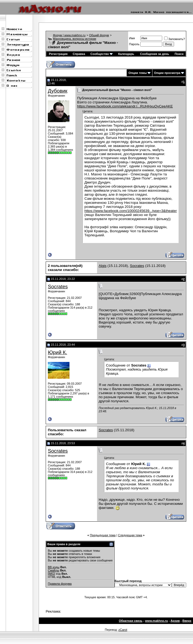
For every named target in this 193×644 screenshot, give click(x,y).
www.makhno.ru (157, 621)
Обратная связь (131, 621)
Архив (175, 621)
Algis (103, 266)
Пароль (134, 44)
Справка (79, 54)
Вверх (187, 621)
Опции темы (137, 73)
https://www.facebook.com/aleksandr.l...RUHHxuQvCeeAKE (125, 106)
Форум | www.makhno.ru (69, 35)
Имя (132, 38)
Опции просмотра (167, 73)
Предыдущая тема (103, 535)
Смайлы (54, 570)
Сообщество (101, 54)
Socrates (137, 266)
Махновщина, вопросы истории (75, 39)
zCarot (123, 630)
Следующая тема (130, 535)
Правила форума (60, 584)
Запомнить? (175, 39)
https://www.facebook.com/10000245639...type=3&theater (131, 211)
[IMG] (51, 574)
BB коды (54, 567)
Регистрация (58, 54)
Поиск (179, 54)
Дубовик (58, 91)
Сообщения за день (154, 54)
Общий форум (99, 35)
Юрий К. (57, 352)
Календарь (126, 54)
